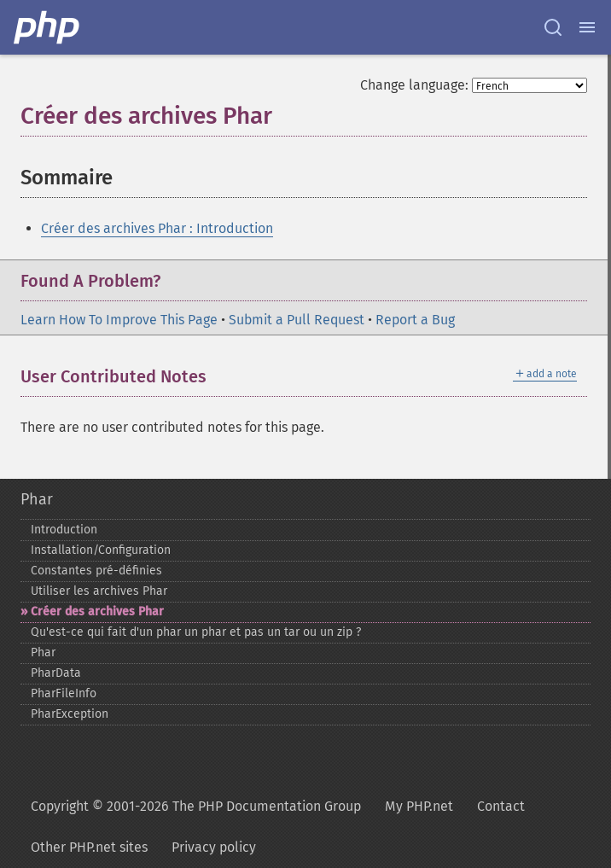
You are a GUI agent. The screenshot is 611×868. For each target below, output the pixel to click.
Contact (501, 806)
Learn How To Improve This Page (119, 320)
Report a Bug (415, 320)
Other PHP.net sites (89, 847)
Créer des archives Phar (97, 612)
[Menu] (587, 27)
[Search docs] (553, 27)
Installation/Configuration (101, 550)
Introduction (64, 530)
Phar (37, 499)
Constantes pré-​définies (96, 571)
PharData (56, 673)
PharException (70, 714)
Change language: (414, 85)
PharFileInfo (64, 693)
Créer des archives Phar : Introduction (157, 228)
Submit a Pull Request (297, 320)
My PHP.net (419, 806)
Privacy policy (214, 847)
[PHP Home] (48, 27)
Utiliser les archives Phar (99, 591)
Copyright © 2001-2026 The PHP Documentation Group (196, 806)
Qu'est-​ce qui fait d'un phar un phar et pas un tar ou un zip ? (196, 632)
